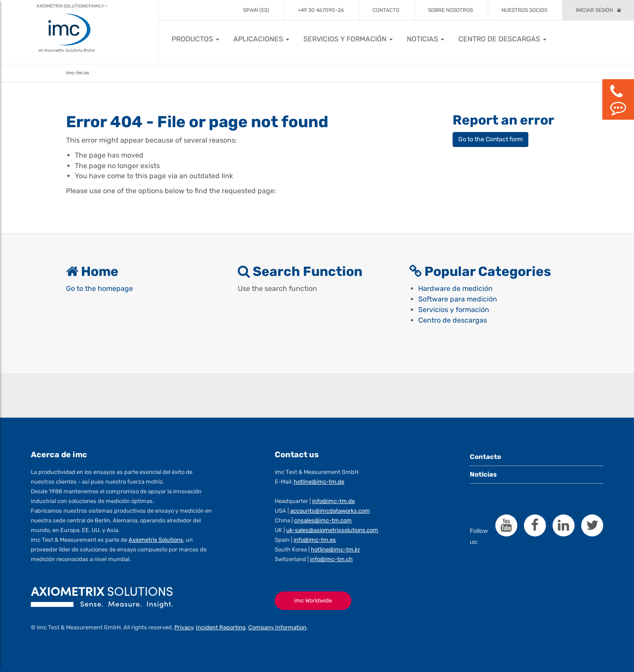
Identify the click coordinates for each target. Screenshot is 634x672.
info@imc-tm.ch (331, 559)
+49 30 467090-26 (321, 10)
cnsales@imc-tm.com (323, 521)
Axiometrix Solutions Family (72, 6)
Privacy (184, 627)
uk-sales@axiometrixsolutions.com (332, 530)
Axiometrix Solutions (156, 540)
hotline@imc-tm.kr (335, 549)
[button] (195, 39)
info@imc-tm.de (334, 501)
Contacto (386, 10)
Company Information (277, 627)
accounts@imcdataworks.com (330, 511)
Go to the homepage (100, 289)
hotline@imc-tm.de (319, 482)
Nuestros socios (524, 10)
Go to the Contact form (490, 139)
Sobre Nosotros (450, 10)
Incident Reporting (221, 627)
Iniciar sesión (594, 10)
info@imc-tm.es (315, 540)
